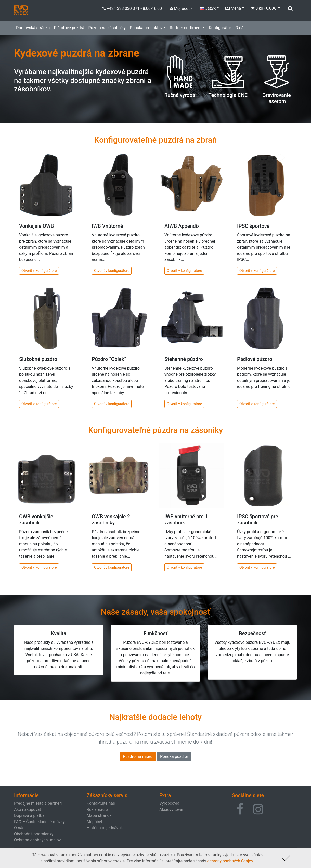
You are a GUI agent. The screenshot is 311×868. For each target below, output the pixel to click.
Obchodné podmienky (34, 834)
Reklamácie (97, 809)
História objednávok (105, 828)
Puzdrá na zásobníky (107, 28)
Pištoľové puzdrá (69, 28)
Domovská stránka (33, 28)
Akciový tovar (171, 809)
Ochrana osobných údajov (37, 840)
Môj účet (95, 822)
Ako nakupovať (28, 809)
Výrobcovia (169, 803)
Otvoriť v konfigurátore (39, 271)
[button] (240, 809)
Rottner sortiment (186, 28)
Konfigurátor (220, 28)
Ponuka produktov (146, 28)
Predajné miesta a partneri (38, 803)
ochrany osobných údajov (230, 861)
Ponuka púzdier (174, 756)
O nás (241, 28)
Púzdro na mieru (138, 756)
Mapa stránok (99, 816)
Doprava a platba (29, 816)
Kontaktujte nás (101, 803)
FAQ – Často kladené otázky (39, 822)
